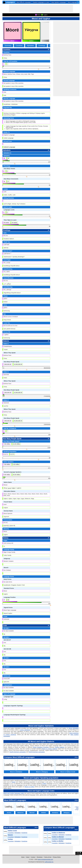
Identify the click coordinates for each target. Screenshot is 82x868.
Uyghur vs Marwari (58, 837)
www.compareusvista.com (45, 859)
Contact (33, 857)
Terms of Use (48, 857)
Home (23, 857)
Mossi (12, 41)
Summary (8, 46)
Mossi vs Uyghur (30, 787)
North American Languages (37, 752)
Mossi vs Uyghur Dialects (50, 749)
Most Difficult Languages (24, 2)
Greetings (42, 46)
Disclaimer (40, 857)
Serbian (10, 839)
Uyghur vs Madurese (59, 833)
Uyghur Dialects (60, 747)
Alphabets (30, 46)
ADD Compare (79, 853)
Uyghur (31, 41)
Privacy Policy (57, 857)
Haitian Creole (12, 831)
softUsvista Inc (49, 862)
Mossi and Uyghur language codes (14, 793)
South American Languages (18, 752)
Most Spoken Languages (59, 2)
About (28, 857)
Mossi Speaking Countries (41, 747)
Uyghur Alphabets (25, 730)
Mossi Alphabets (74, 728)
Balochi (10, 835)
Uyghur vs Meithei (58, 841)
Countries (19, 46)
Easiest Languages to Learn (41, 2)
